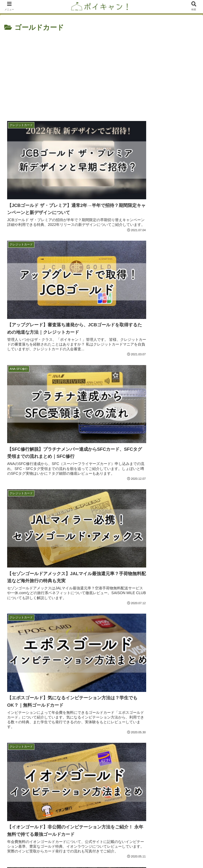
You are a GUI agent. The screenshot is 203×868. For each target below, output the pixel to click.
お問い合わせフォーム (53, 851)
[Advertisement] (101, 73)
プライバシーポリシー (150, 851)
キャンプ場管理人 (101, 771)
